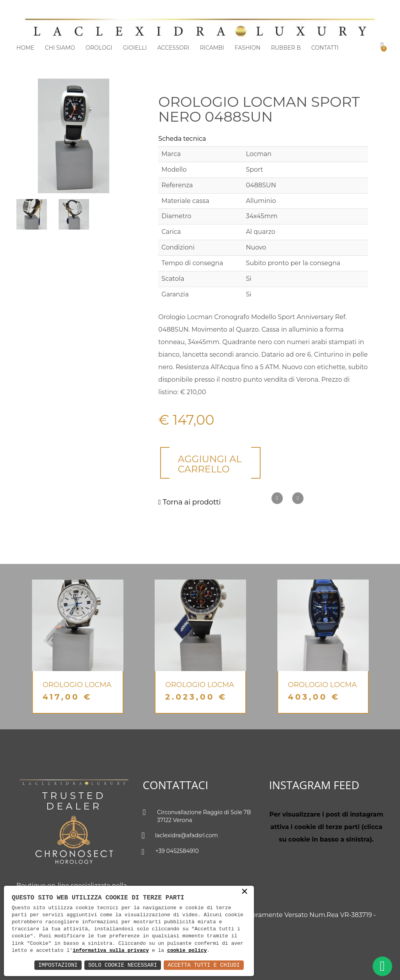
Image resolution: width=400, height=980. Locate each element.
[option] (78, 647)
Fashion (248, 48)
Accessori (173, 48)
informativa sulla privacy (111, 951)
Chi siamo (60, 48)
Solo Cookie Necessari (123, 965)
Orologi (99, 48)
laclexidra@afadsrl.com (180, 836)
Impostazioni (58, 965)
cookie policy (187, 951)
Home (25, 48)
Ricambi (212, 48)
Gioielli (135, 48)
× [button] (245, 892)
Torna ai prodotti (189, 502)
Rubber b (286, 48)
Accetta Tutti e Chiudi (204, 965)
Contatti (325, 48)
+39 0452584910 (171, 852)
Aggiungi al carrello (210, 464)
